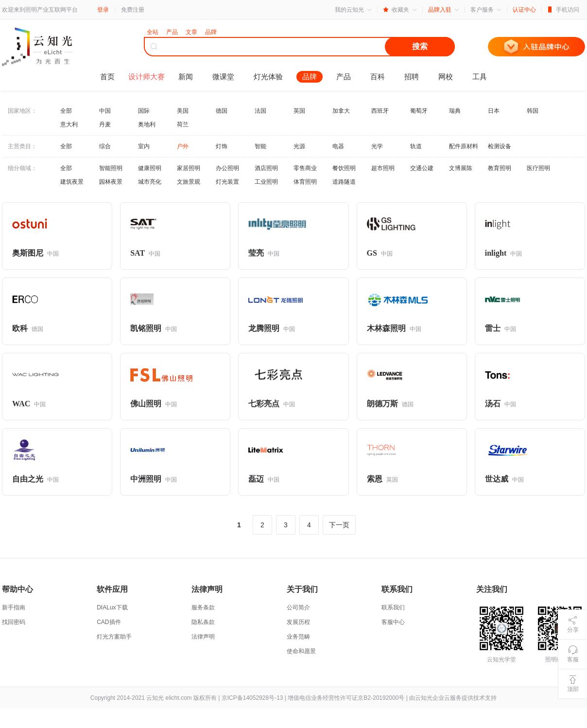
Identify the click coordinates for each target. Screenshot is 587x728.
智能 (260, 146)
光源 (299, 146)
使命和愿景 (301, 651)
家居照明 (189, 168)
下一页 (339, 525)
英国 (299, 111)
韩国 (533, 111)
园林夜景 (111, 182)
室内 (144, 146)
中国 (105, 111)
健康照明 (150, 168)
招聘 (412, 77)
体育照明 (305, 182)
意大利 (69, 124)
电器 (338, 146)
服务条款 (203, 607)
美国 (183, 111)
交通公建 (422, 168)
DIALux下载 (112, 607)
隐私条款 (203, 622)
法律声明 (203, 637)
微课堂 (223, 77)
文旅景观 (189, 182)
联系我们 (393, 607)
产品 (344, 77)
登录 (103, 10)
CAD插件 (109, 622)
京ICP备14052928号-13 (252, 698)
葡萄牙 (419, 111)
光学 (377, 146)
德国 (222, 111)
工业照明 (266, 182)
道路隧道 (344, 182)
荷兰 (183, 124)
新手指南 (14, 607)
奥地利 (147, 124)
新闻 (186, 77)
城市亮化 (150, 182)
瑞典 (455, 111)
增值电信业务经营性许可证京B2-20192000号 (346, 698)
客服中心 (393, 622)
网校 (446, 77)
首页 (107, 77)
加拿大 (341, 111)
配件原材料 (464, 146)
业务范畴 (298, 637)
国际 (144, 111)
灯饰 (222, 146)
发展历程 (298, 622)
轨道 (416, 146)
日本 (494, 111)
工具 (480, 77)
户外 (183, 146)
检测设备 (500, 146)
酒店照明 (266, 168)
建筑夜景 (72, 182)
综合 (105, 146)
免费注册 (133, 10)
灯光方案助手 (114, 637)
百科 (378, 77)
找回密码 (14, 622)
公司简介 (298, 607)
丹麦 (105, 124)
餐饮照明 (344, 168)
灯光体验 (268, 77)
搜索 (420, 46)
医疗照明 (538, 168)
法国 (260, 111)
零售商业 (305, 168)
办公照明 (227, 168)
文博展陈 (461, 168)
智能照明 (111, 168)
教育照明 (500, 168)
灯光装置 (227, 182)
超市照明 (383, 168)
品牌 (310, 77)
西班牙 (380, 111)
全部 (66, 111)
